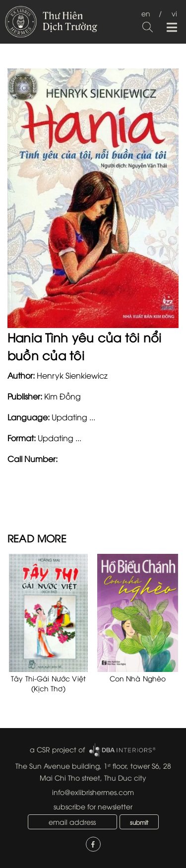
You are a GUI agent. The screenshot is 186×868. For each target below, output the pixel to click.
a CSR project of (57, 749)
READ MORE (37, 538)
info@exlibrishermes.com (93, 792)
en (146, 13)
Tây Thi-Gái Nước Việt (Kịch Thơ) (48, 683)
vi (174, 13)
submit (139, 822)
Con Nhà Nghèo (138, 678)
